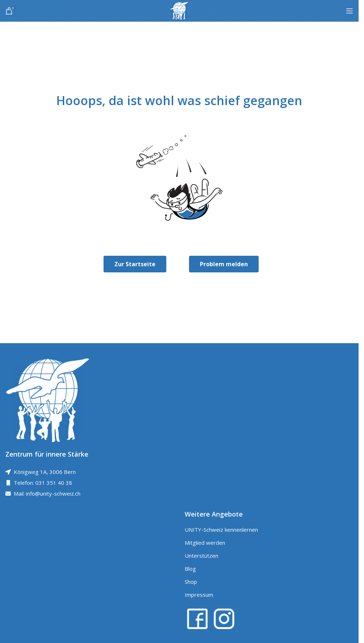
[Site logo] (179, 10)
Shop (191, 582)
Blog (190, 569)
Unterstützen (201, 556)
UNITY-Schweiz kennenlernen (221, 530)
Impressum (199, 595)
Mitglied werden (205, 543)
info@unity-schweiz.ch (53, 493)
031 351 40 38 (54, 483)
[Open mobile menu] (350, 11)
